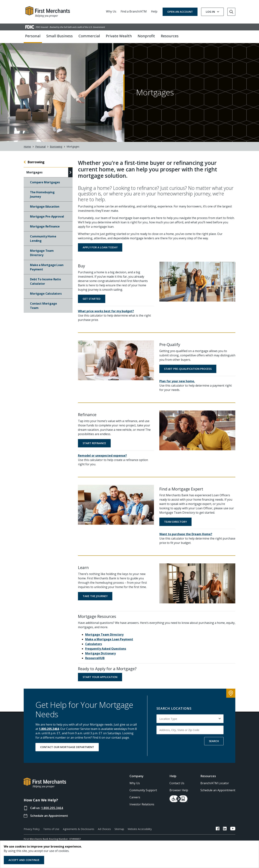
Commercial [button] (89, 36)
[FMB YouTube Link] (233, 829)
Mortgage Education (45, 207)
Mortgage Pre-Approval (47, 217)
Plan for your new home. (177, 381)
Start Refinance (94, 443)
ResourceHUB (95, 658)
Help (154, 11)
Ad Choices (104, 829)
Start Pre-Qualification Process (188, 369)
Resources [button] (170, 36)
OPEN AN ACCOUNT (180, 12)
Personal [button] (33, 36)
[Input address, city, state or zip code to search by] (190, 730)
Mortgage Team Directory (42, 253)
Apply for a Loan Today (100, 247)
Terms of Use (51, 829)
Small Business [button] (60, 36)
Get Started (92, 299)
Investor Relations (142, 804)
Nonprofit (146, 36)
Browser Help (179, 790)
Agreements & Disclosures (79, 829)
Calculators (94, 644)
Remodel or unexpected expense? (102, 456)
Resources (208, 776)
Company (136, 776)
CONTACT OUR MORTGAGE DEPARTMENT (67, 747)
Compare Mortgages (45, 182)
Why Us (111, 11)
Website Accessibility (140, 829)
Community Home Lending (43, 239)
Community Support (143, 790)
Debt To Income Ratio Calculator (45, 282)
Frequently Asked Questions (106, 649)
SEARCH (214, 741)
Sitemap (119, 829)
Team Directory (175, 522)
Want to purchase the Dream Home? (186, 534)
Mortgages (34, 172)
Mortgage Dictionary (100, 653)
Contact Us (177, 783)
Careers (135, 797)
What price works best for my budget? (106, 311)
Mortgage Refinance (45, 227)
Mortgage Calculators (46, 294)
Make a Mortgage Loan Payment (47, 267)
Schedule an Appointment (49, 816)
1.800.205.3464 (49, 729)
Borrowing (56, 147)
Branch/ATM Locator (215, 783)
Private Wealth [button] (119, 36)
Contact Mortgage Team (43, 306)
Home (27, 147)
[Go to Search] (231, 12)
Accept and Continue (24, 860)
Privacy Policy (32, 829)
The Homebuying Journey (42, 195)
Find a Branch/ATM (134, 11)
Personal (40, 147)
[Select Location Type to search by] (190, 719)
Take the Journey (95, 596)
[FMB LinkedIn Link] (225, 829)
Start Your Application (100, 677)
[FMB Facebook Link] (218, 829)
